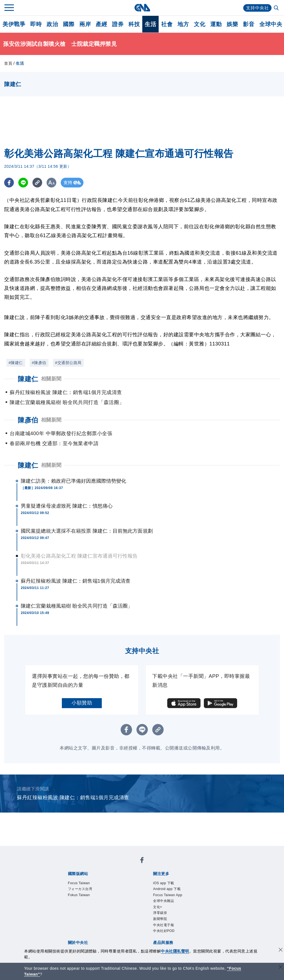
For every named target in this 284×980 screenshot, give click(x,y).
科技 (134, 24)
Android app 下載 (167, 889)
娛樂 (232, 24)
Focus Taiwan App (168, 895)
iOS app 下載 (164, 883)
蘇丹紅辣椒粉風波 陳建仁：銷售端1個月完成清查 (76, 581)
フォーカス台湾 (80, 889)
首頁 (8, 63)
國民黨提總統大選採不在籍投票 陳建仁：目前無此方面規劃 (87, 531)
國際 (69, 24)
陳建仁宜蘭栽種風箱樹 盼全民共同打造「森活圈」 (77, 606)
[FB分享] (9, 183)
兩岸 (85, 24)
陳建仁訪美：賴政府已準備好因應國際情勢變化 (73, 481)
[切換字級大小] (51, 183)
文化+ (158, 907)
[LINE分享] (23, 183)
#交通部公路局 (68, 363)
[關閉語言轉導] (281, 968)
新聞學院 (160, 919)
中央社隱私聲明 (175, 951)
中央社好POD (164, 931)
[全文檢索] (277, 8)
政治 (52, 24)
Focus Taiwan (79, 883)
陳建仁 (28, 465)
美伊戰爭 (14, 24)
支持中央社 (258, 8)
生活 (150, 24)
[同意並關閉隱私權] (281, 950)
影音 (249, 24)
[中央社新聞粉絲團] (142, 861)
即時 (36, 24)
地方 (183, 24)
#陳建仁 (16, 363)
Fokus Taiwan (79, 895)
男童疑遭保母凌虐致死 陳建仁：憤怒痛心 (67, 506)
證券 (118, 24)
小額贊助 (82, 703)
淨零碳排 (160, 913)
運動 (216, 24)
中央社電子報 (163, 925)
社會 (167, 24)
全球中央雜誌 (163, 901)
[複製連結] (37, 183)
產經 (101, 24)
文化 (200, 24)
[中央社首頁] (142, 8)
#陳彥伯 (39, 363)
